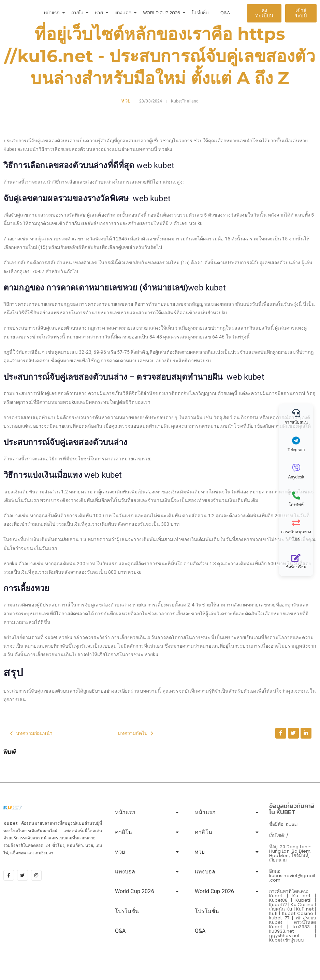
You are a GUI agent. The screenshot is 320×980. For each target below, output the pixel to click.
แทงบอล (124, 13)
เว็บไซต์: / (279, 835)
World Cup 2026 (163, 13)
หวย (100, 13)
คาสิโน (78, 13)
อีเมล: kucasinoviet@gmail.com (292, 876)
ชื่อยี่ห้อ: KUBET (284, 824)
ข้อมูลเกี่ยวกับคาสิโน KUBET (292, 809)
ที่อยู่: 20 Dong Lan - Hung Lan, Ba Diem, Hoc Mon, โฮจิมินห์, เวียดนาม (290, 853)
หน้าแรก (53, 13)
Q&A (225, 13)
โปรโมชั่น (200, 13)
